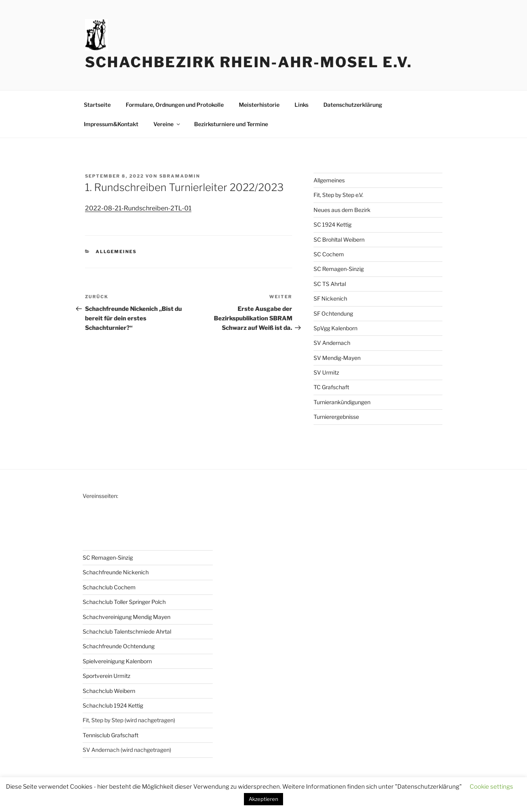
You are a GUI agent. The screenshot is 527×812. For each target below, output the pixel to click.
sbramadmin (180, 176)
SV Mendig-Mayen (337, 358)
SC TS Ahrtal (330, 284)
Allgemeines (116, 252)
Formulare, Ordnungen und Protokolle (175, 105)
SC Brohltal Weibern (339, 239)
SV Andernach (332, 343)
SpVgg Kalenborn (335, 328)
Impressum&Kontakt (111, 124)
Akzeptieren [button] (263, 799)
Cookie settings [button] (491, 787)
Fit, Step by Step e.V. (338, 195)
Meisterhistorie (259, 105)
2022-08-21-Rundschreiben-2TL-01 (138, 208)
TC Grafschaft (331, 387)
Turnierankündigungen (342, 402)
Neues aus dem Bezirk (342, 210)
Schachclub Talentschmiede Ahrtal (127, 631)
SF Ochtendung (333, 313)
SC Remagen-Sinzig (339, 269)
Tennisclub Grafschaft (110, 735)
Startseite (97, 105)
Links (301, 105)
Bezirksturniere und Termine (231, 124)
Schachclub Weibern (109, 691)
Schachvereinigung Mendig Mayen (127, 617)
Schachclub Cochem (109, 587)
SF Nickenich (330, 298)
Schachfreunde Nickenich (116, 572)
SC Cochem (329, 254)
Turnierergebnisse (336, 417)
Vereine (167, 124)
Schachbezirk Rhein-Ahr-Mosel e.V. (249, 62)
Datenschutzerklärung (353, 105)
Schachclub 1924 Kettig (113, 705)
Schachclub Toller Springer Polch (124, 602)
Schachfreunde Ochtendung (119, 646)
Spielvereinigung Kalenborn (117, 661)
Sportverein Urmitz (107, 676)
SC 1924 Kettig (332, 224)
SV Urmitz (326, 372)
